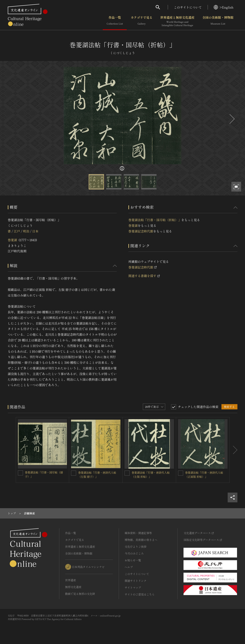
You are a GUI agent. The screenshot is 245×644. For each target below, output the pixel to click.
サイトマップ (133, 587)
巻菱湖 (12, 240)
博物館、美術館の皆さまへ (141, 540)
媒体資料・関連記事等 (138, 533)
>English (223, 7)
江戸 (17, 231)
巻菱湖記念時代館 (141, 231)
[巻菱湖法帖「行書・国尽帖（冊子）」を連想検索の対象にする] (20, 473)
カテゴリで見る (141, 21)
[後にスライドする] (232, 119)
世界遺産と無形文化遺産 (177, 21)
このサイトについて (188, 7)
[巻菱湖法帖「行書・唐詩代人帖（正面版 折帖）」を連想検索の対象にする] (181, 473)
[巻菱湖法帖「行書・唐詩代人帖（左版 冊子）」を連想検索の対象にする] (74, 473)
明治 (26, 231)
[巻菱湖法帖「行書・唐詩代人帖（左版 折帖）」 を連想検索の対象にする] (127, 473)
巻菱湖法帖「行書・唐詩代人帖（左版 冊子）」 (97, 475)
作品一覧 (115, 21)
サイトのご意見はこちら (140, 594)
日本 (35, 231)
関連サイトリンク (136, 581)
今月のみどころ (134, 553)
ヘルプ (129, 567)
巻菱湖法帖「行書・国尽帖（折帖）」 (155, 220)
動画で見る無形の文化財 (80, 594)
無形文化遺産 (73, 587)
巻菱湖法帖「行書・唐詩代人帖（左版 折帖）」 (151, 475)
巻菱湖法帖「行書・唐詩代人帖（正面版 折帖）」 (204, 475)
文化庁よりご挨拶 (136, 547)
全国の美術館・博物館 (218, 21)
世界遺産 (71, 580)
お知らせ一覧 (133, 560)
